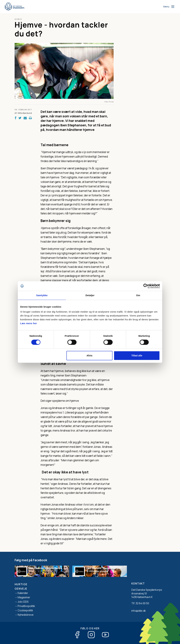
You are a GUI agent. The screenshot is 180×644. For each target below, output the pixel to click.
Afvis (90, 355)
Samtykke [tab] (42, 295)
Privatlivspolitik (26, 606)
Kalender (23, 593)
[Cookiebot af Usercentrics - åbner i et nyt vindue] (146, 286)
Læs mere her (29, 323)
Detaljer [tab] (90, 295)
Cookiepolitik (25, 610)
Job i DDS (23, 602)
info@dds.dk (139, 611)
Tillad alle (137, 355)
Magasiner (24, 597)
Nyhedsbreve (26, 615)
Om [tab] (138, 295)
